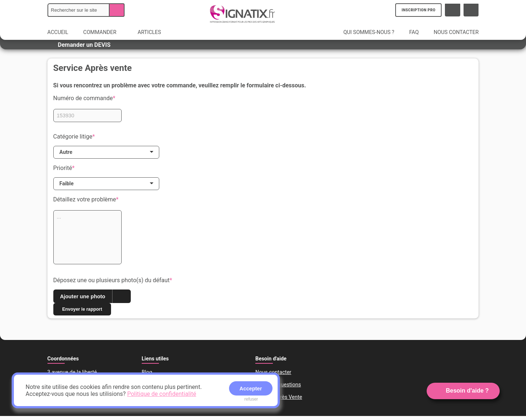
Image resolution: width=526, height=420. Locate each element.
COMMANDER (104, 32)
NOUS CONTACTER (456, 32)
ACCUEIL (58, 32)
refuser (251, 399)
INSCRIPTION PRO (420, 10)
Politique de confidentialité (162, 394)
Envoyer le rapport (87, 313)
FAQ (414, 32)
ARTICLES (149, 32)
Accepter (251, 389)
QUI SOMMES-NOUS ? (369, 32)
